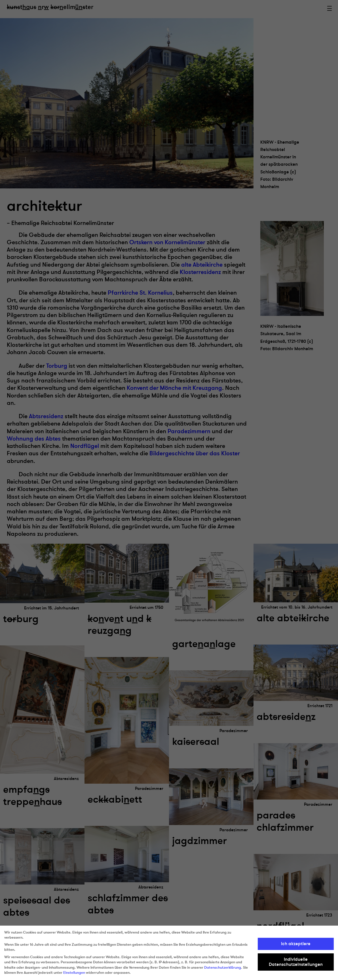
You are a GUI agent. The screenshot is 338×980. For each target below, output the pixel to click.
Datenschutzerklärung (223, 968)
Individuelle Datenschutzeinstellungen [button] (296, 962)
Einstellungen (74, 973)
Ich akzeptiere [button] (296, 944)
